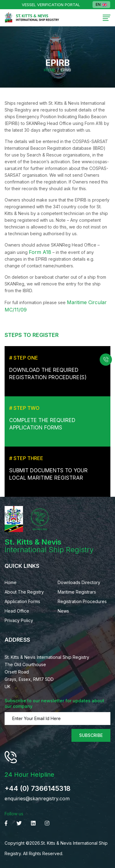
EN (101, 5)
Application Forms (22, 601)
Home (50, 70)
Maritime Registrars (77, 592)
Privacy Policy (19, 620)
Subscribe (91, 735)
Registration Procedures (82, 601)
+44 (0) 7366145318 (38, 788)
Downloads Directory (79, 582)
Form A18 (40, 252)
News (63, 611)
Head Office (17, 611)
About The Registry (24, 592)
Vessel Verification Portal (51, 5)
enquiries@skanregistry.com (37, 798)
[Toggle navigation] (107, 18)
